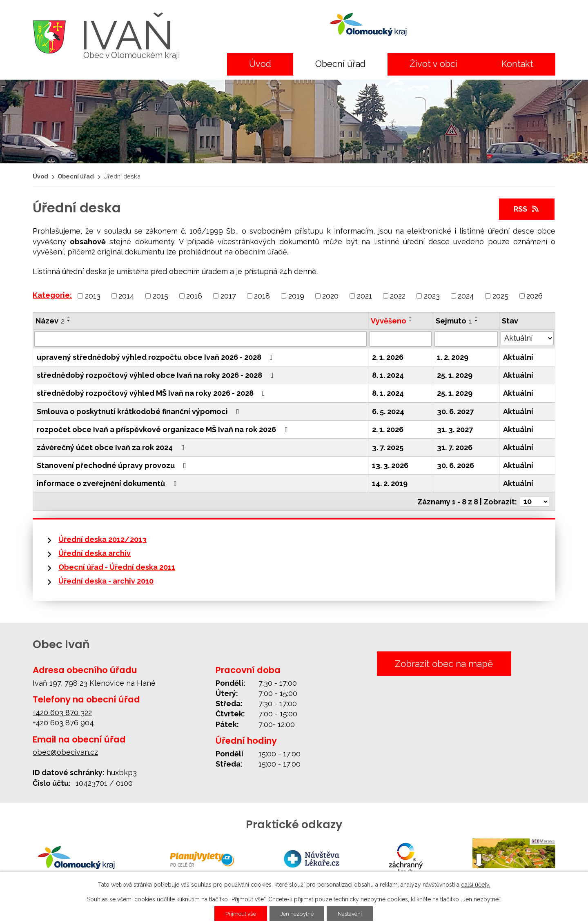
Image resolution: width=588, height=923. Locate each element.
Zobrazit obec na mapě (443, 664)
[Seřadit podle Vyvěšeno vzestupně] (411, 317)
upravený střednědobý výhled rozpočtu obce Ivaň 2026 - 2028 (156, 357)
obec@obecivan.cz (65, 752)
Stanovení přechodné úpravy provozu (113, 465)
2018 (262, 296)
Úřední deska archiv (95, 553)
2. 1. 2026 (388, 357)
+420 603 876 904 (63, 723)
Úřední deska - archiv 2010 (106, 581)
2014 (126, 296)
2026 (535, 296)
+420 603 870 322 (62, 712)
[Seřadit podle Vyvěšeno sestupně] (411, 321)
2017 (228, 296)
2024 (466, 296)
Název (50, 321)
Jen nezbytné (297, 914)
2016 (194, 296)
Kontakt (517, 64)
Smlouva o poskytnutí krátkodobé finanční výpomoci (140, 411)
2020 (330, 296)
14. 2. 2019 (390, 483)
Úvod (260, 64)
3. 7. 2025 (388, 447)
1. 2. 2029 (453, 357)
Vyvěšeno (389, 321)
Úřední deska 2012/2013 (102, 539)
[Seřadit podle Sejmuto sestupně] (477, 321)
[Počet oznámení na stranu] (535, 502)
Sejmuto (454, 321)
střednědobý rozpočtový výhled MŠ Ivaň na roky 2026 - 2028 (153, 393)
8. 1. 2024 (388, 375)
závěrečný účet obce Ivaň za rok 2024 (112, 447)
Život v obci (433, 64)
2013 (93, 296)
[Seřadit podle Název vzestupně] (69, 317)
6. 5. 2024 (388, 411)
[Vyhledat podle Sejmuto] (466, 339)
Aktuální (518, 357)
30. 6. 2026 (455, 465)
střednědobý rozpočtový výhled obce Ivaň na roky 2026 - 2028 (157, 375)
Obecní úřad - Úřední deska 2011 (117, 567)
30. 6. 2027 (455, 411)
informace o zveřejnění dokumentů (108, 483)
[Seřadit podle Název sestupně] (69, 321)
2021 (364, 296)
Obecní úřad (340, 64)
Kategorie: (52, 295)
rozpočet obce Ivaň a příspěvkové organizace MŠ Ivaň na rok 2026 (164, 429)
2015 (160, 296)
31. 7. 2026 (455, 447)
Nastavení (353, 914)
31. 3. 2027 (455, 429)
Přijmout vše (238, 914)
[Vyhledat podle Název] (200, 339)
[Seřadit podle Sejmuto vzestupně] (477, 317)
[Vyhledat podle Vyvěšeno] (401, 339)
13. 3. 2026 (390, 465)
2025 (500, 296)
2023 (432, 296)
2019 (296, 296)
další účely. (476, 885)
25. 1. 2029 (455, 375)
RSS (527, 209)
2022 (398, 296)
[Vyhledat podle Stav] (527, 338)
